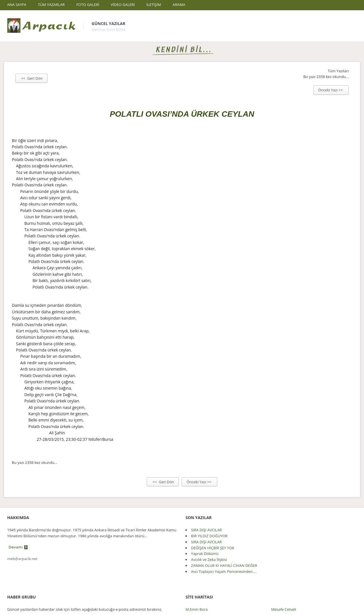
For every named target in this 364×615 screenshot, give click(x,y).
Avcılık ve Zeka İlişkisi (209, 560)
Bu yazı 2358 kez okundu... (326, 77)
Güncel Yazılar (108, 23)
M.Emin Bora (197, 609)
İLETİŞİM (154, 5)
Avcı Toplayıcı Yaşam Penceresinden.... (224, 571)
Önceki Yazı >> (331, 90)
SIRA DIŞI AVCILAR (206, 530)
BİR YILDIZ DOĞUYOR (209, 536)
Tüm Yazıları (338, 71)
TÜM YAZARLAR (51, 5)
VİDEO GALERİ (123, 5)
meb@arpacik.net (22, 559)
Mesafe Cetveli (284, 609)
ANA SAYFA (17, 5)
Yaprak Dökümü (205, 554)
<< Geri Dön (31, 78)
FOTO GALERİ (88, 5)
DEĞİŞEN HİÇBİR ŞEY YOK (212, 548)
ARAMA (179, 5)
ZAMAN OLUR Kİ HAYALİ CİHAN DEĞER (224, 565)
